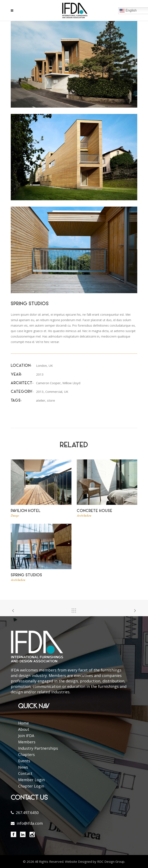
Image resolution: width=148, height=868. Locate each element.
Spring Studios (26, 575)
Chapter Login (31, 786)
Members (27, 742)
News (23, 767)
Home (24, 723)
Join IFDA (26, 736)
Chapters (26, 755)
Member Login (31, 780)
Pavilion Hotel (26, 511)
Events (24, 761)
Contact (25, 773)
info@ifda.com (30, 823)
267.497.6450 (27, 813)
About (24, 729)
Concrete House (95, 511)
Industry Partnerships (38, 748)
